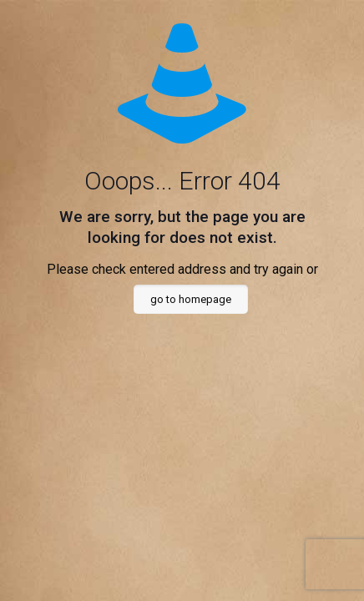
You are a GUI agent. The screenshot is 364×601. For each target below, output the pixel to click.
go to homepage (191, 299)
